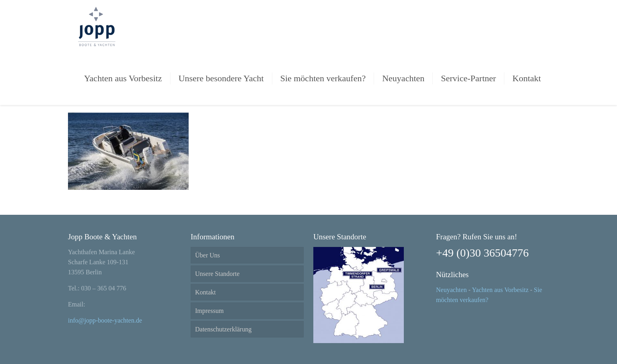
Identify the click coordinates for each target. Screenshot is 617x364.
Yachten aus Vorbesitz (500, 290)
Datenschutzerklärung (223, 329)
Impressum (209, 311)
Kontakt (206, 292)
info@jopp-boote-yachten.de (105, 320)
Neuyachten (451, 290)
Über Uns (208, 255)
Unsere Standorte (217, 274)
